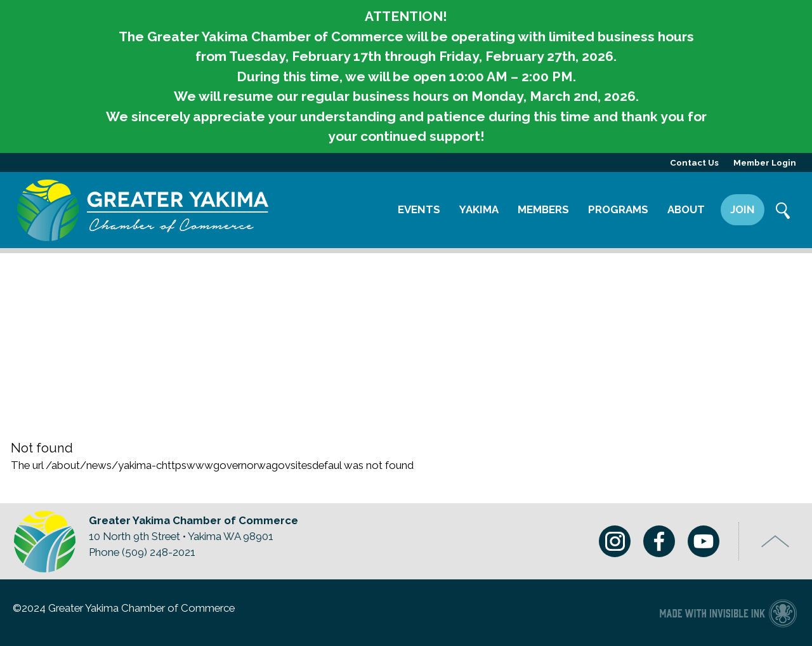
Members (543, 209)
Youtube (704, 541)
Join (743, 209)
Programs (618, 209)
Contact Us (694, 162)
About (686, 209)
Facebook (659, 541)
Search (783, 212)
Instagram (615, 541)
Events (419, 209)
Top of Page (776, 541)
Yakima (479, 209)
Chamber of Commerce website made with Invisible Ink (728, 613)
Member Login (765, 162)
